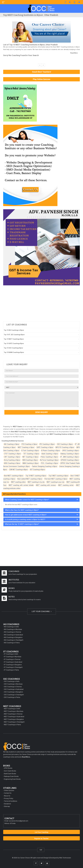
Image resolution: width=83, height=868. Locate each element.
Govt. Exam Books (10, 771)
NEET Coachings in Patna (12, 725)
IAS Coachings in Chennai (13, 632)
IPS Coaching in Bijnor (47, 444)
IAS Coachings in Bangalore (13, 637)
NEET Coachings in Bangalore (14, 719)
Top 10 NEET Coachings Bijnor (14, 339)
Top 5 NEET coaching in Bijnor (59, 476)
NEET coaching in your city (55, 482)
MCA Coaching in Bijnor (12, 463)
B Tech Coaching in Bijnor (30, 451)
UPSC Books (8, 768)
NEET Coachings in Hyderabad (14, 717)
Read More (74, 53)
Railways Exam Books (11, 776)
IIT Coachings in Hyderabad (13, 662)
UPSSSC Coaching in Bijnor (70, 460)
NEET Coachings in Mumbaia (14, 711)
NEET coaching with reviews (46, 485)
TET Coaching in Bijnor (31, 454)
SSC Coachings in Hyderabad (14, 689)
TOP (41, 850)
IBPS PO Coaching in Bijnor (65, 447)
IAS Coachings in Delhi (11, 627)
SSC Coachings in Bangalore (14, 692)
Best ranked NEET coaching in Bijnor (30, 479)
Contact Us (8, 793)
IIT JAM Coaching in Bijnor (70, 457)
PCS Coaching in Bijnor (30, 444)
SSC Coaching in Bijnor (65, 444)
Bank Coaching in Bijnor (50, 454)
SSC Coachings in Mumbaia (13, 684)
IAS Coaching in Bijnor (12, 444)
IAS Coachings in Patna (12, 643)
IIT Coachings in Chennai (12, 659)
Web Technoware (65, 858)
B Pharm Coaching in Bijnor (51, 451)
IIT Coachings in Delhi (11, 654)
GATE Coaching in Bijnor (45, 447)
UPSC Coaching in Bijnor (71, 451)
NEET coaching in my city (36, 482)
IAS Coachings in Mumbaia (13, 629)
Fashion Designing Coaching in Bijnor (45, 466)
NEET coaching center (66, 485)
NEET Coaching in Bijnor (26, 447)
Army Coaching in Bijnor (12, 460)
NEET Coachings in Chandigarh (14, 722)
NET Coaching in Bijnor (30, 457)
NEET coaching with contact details (21, 485)
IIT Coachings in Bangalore (13, 665)
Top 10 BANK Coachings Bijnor (14, 352)
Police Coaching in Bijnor (49, 457)
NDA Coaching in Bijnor (30, 460)
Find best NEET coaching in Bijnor (56, 479)
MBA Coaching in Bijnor (31, 463)
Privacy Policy (9, 798)
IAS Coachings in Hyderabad (13, 635)
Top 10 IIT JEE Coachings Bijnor (14, 335)
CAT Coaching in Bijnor (12, 457)
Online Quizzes (9, 790)
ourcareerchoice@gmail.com (19, 821)
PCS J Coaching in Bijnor (50, 463)
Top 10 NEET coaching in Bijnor (36, 476)
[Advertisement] (41, 303)
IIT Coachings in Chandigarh (13, 667)
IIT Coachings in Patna (11, 670)
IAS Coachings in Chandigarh (14, 640)
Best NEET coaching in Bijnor (14, 476)
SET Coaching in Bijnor (38, 470)
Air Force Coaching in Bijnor (49, 460)
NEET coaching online (18, 482)
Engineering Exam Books (12, 779)
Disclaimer (8, 804)
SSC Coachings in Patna (12, 697)
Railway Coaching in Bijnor (70, 454)
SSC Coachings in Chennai (13, 687)
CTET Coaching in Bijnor (13, 454)
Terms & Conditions (11, 801)
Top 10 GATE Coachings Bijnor (14, 343)
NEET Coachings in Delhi (12, 709)
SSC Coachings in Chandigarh (14, 695)
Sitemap (7, 806)
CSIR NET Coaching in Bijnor (19, 470)
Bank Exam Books (10, 774)
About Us (7, 796)
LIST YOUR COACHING (42, 611)
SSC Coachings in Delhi (12, 681)
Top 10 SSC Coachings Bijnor (13, 348)
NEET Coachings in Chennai (13, 714)
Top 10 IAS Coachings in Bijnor (14, 330)
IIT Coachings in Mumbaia (13, 657)
